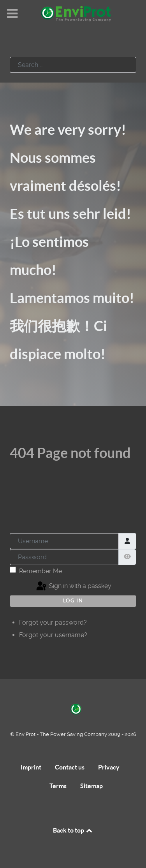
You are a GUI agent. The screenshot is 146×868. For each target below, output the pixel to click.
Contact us (70, 767)
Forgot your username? (53, 635)
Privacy (109, 767)
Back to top (73, 830)
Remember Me (40, 571)
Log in (73, 601)
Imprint (31, 767)
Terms (58, 786)
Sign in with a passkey (73, 586)
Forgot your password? (53, 622)
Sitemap (91, 786)
